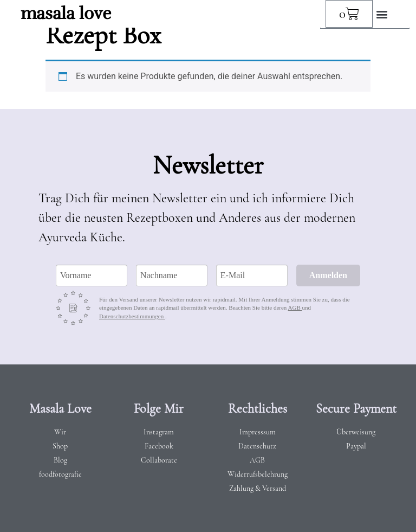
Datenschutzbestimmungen (132, 316)
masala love (66, 14)
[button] (382, 14)
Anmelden (328, 275)
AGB (295, 307)
